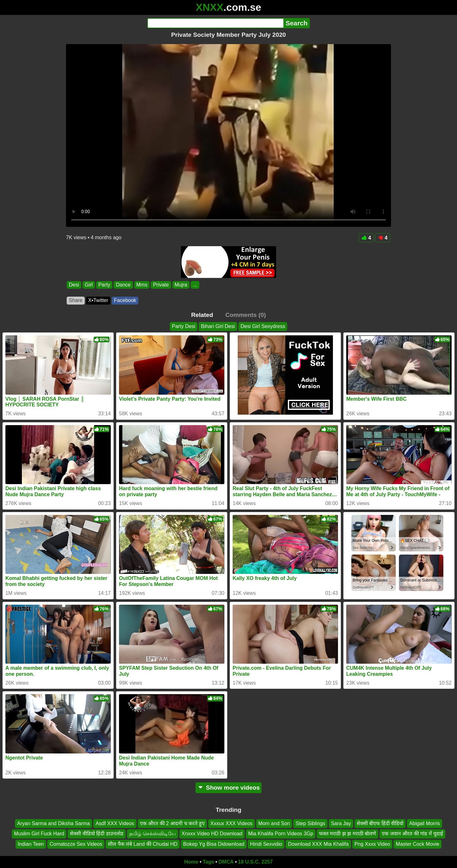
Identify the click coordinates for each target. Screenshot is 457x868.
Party (104, 285)
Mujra (181, 285)
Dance (123, 285)
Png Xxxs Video (372, 844)
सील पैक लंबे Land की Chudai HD (143, 844)
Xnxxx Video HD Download (212, 834)
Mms (142, 285)
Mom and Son (274, 823)
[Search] (215, 23)
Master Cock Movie (417, 844)
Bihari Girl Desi (218, 326)
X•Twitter (98, 300)
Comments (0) (246, 315)
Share (76, 300)
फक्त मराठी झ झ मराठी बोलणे (348, 834)
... (195, 285)
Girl (89, 285)
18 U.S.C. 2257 (255, 862)
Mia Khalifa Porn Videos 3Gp (281, 834)
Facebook (125, 300)
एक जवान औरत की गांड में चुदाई (412, 834)
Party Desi (184, 326)
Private (161, 285)
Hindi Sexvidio (266, 844)
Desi (74, 285)
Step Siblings (310, 823)
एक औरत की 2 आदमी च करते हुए (172, 823)
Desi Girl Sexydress (263, 326)
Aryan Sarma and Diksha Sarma (53, 823)
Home (191, 862)
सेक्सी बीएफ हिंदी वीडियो (380, 823)
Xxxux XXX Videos (232, 823)
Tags (209, 862)
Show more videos (229, 788)
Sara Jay (341, 823)
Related (202, 315)
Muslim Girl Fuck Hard (39, 834)
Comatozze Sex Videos (76, 844)
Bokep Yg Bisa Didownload (214, 844)
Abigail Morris (424, 823)
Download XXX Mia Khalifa (318, 844)
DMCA (226, 862)
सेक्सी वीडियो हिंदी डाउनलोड (96, 834)
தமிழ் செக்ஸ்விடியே (152, 834)
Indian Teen (31, 844)
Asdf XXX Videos (115, 823)
